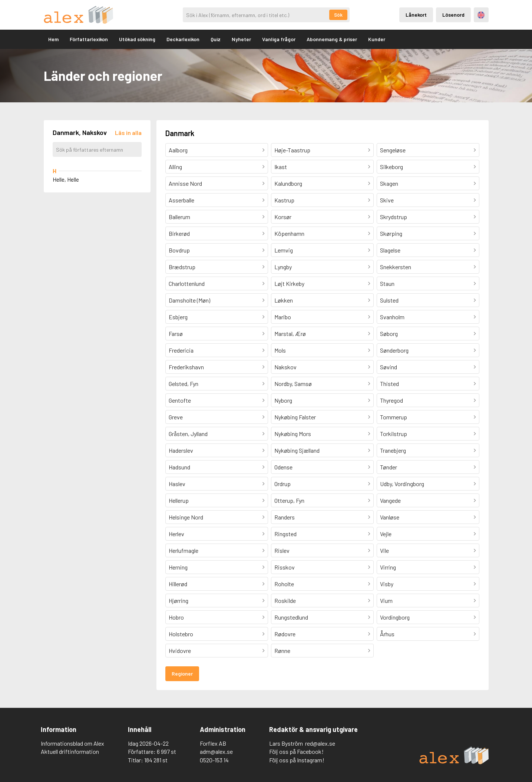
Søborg (389, 334)
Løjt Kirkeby (289, 283)
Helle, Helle (66, 179)
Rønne (282, 651)
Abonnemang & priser (332, 39)
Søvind (389, 367)
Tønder (389, 467)
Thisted (389, 384)
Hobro (176, 617)
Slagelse (390, 250)
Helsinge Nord (186, 517)
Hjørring (179, 600)
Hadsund (179, 467)
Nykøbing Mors (293, 434)
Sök (338, 15)
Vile (384, 550)
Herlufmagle (184, 550)
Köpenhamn (289, 233)
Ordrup (282, 484)
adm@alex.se (216, 751)
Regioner (182, 674)
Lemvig (284, 250)
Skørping (391, 233)
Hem (53, 39)
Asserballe (181, 200)
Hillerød (178, 584)
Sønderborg (394, 350)
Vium (386, 600)
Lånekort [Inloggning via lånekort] (416, 15)
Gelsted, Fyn (184, 384)
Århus (387, 634)
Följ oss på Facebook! (296, 751)
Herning (178, 567)
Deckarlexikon (183, 39)
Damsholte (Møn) (189, 300)
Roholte (284, 584)
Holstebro (181, 634)
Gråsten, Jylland (188, 434)
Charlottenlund (187, 283)
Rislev (282, 550)
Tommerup (394, 417)
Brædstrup (182, 267)
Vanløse (390, 517)
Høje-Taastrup (292, 150)
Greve (176, 417)
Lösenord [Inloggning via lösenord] (453, 15)
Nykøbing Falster (295, 417)
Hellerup (179, 500)
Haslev (177, 484)
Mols (280, 350)
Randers (285, 517)
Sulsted (389, 300)
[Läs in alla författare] (128, 133)
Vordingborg (395, 617)
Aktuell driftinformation (70, 751)
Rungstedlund (291, 617)
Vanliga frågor (279, 39)
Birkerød (179, 233)
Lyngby (283, 267)
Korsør (283, 217)
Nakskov (285, 367)
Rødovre (285, 634)
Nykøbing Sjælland (297, 450)
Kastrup (284, 200)
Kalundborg (288, 183)
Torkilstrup (394, 434)
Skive (387, 200)
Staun (387, 283)
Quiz (216, 39)
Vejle (386, 534)
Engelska (481, 15)
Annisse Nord (185, 183)
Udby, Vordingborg (402, 484)
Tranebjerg (393, 450)
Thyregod (391, 400)
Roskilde (285, 600)
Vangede (390, 500)
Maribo (283, 317)
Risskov (285, 567)
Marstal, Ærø (290, 334)
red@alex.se (320, 743)
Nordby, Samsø (293, 384)
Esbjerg (178, 317)
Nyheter (241, 39)
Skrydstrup (394, 217)
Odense (283, 467)
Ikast (281, 167)
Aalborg (178, 150)
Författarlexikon (89, 39)
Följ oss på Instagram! (297, 760)
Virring (388, 567)
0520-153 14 (214, 760)
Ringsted (285, 534)
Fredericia (181, 350)
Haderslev (181, 450)
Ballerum (179, 217)
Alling (175, 167)
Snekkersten (396, 267)
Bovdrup (179, 250)
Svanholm (392, 317)
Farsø (176, 334)
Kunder (377, 39)
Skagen (389, 183)
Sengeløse (393, 150)
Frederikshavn (186, 367)
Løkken (284, 300)
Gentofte (180, 400)
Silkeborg (391, 167)
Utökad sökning (137, 39)
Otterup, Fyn (289, 500)
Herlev (176, 534)
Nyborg (283, 400)
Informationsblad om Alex (72, 743)
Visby (387, 584)
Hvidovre (180, 651)
